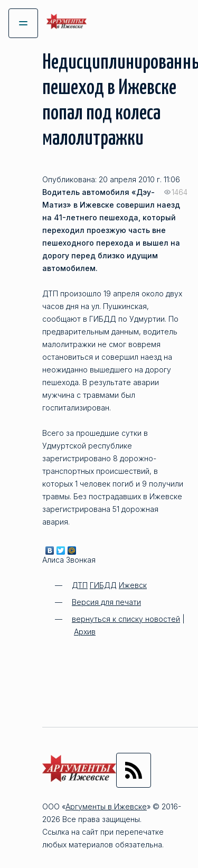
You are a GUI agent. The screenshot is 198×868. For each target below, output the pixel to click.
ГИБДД (103, 585)
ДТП (80, 585)
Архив (85, 632)
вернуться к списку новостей (126, 619)
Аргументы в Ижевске (106, 806)
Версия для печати (106, 602)
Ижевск (133, 585)
